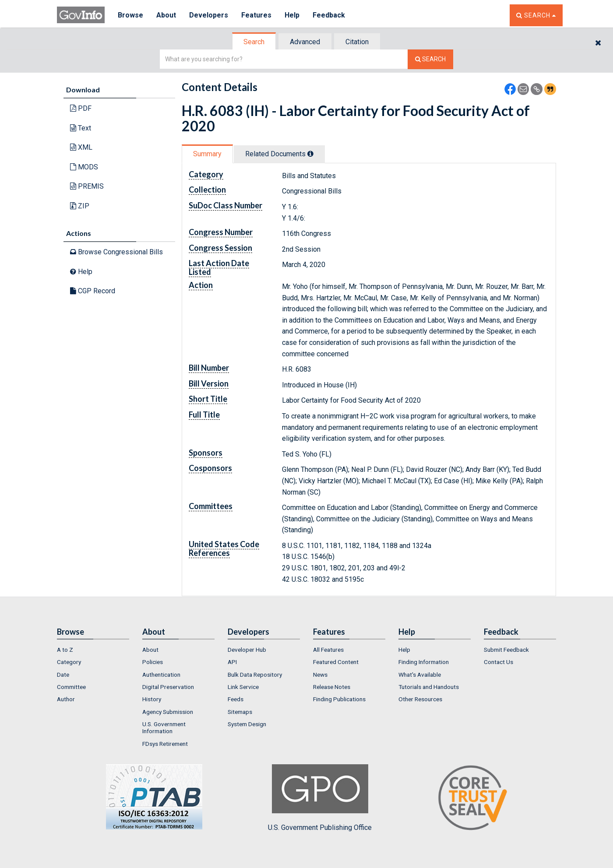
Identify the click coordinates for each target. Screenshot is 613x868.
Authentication (161, 675)
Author (66, 699)
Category (69, 662)
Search (254, 42)
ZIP (80, 206)
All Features (328, 650)
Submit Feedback (506, 650)
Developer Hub (247, 650)
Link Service (243, 687)
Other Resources (420, 699)
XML (81, 147)
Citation (357, 42)
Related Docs (279, 154)
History (152, 699)
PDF (81, 108)
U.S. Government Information (164, 727)
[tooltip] (310, 154)
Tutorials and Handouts (429, 687)
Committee (71, 687)
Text (81, 128)
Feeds (236, 699)
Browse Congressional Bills (116, 252)
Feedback (329, 15)
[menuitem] (93, 650)
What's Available (420, 675)
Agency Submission (168, 712)
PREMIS (87, 186)
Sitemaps (240, 712)
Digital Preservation (168, 687)
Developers (209, 15)
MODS (84, 167)
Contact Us (499, 662)
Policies (153, 662)
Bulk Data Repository (255, 675)
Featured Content (336, 662)
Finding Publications (339, 699)
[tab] (254, 42)
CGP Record (93, 291)
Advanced (305, 42)
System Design (247, 724)
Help (292, 15)
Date (63, 675)
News (320, 675)
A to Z (65, 650)
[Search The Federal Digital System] (430, 59)
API (232, 662)
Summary (207, 154)
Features (256, 15)
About (166, 15)
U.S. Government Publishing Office (320, 798)
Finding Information (424, 662)
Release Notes (332, 687)
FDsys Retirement (165, 744)
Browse (130, 15)
